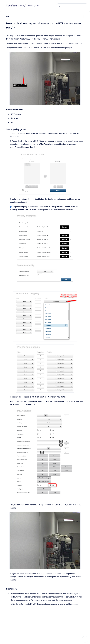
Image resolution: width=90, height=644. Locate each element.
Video (8, 16)
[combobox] (72, 6)
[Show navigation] (85, 639)
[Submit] (59, 6)
